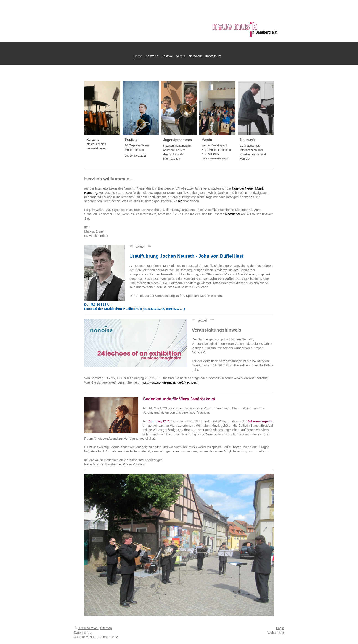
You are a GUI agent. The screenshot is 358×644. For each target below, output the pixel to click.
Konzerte (255, 210)
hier (181, 201)
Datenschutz (83, 633)
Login (280, 628)
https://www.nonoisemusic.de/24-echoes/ (169, 382)
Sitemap (106, 628)
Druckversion (86, 628)
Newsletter (233, 214)
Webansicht (276, 633)
